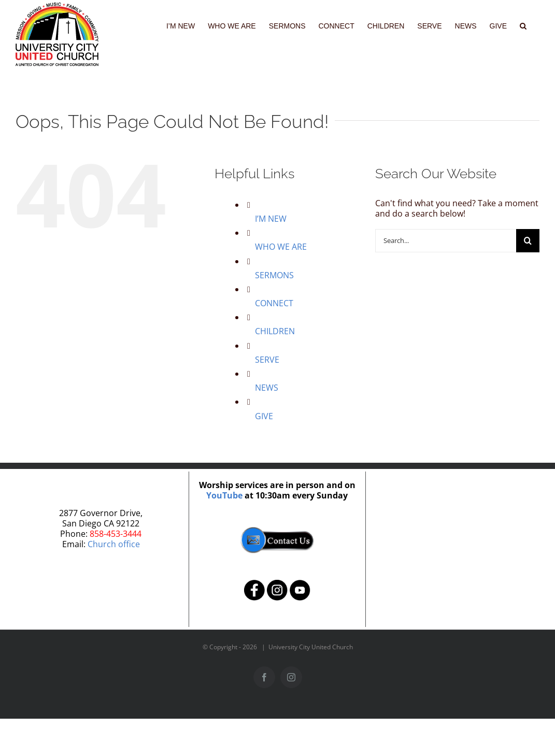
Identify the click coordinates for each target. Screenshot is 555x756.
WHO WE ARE (281, 247)
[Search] (528, 241)
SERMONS (274, 275)
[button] (523, 25)
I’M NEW (271, 219)
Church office (114, 544)
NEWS (267, 388)
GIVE (264, 416)
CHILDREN (275, 331)
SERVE (267, 360)
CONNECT (274, 303)
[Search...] (446, 241)
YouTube (224, 495)
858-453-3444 (116, 534)
